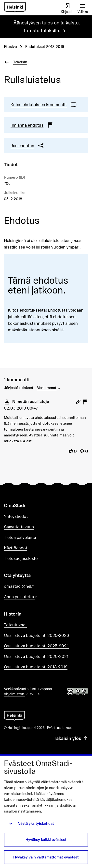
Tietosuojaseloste (21, 558)
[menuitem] (49, 387)
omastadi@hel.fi (19, 586)
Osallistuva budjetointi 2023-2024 (36, 646)
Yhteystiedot (16, 516)
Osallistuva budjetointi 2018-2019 (36, 667)
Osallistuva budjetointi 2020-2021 (36, 656)
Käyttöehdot (16, 548)
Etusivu (10, 47)
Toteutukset (15, 625)
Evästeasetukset (59, 728)
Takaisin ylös (71, 738)
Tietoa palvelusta (20, 537)
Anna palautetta (35, 597)
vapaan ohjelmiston (28, 691)
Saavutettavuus (19, 527)
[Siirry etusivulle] (15, 8)
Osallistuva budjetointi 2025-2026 (36, 635)
